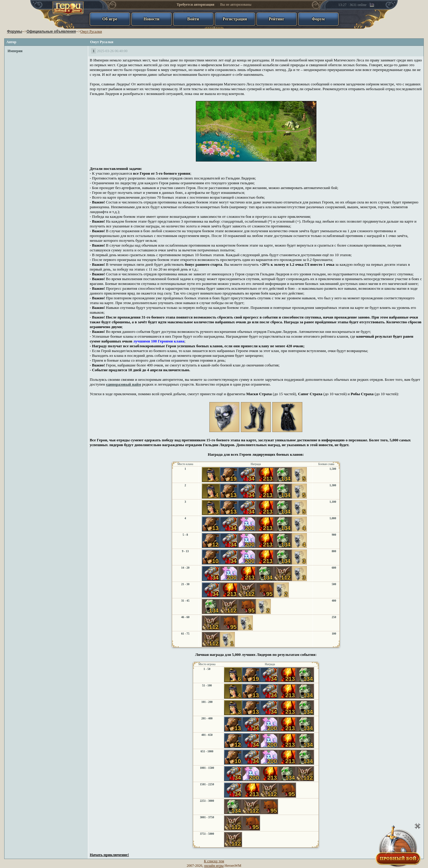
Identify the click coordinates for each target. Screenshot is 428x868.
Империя (15, 51)
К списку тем (214, 861)
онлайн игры (214, 866)
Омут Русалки (91, 31)
